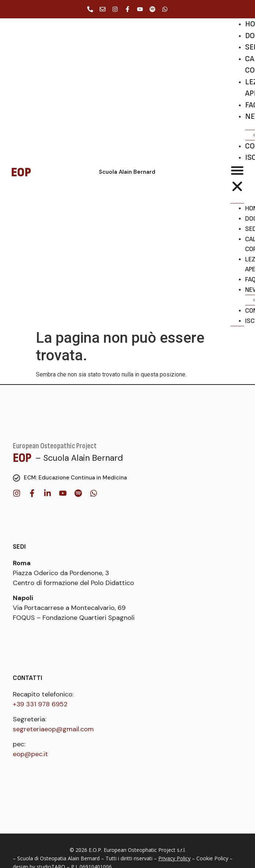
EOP (22, 458)
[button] (237, 180)
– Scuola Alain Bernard (79, 458)
